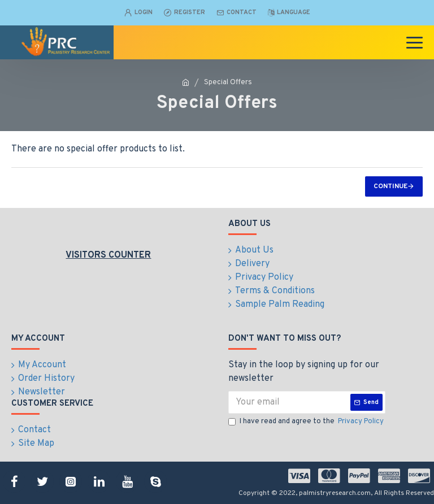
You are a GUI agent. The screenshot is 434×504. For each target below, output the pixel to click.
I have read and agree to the (307, 422)
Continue (390, 186)
